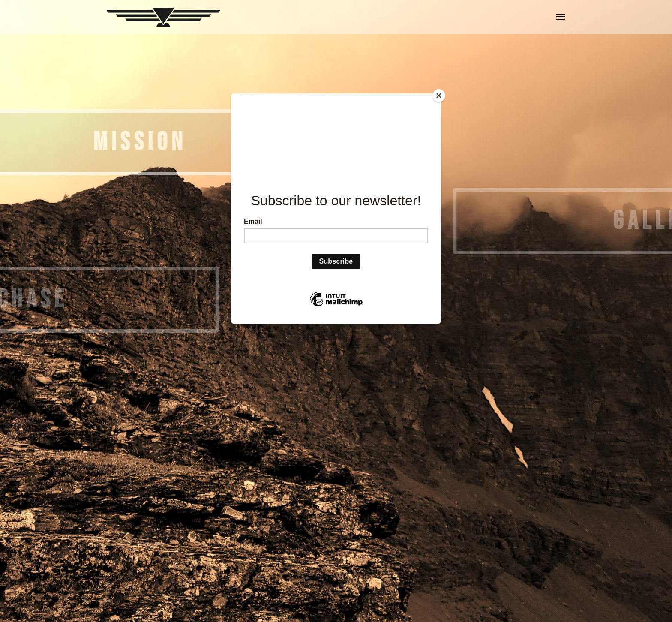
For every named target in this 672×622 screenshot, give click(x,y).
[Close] (439, 96)
